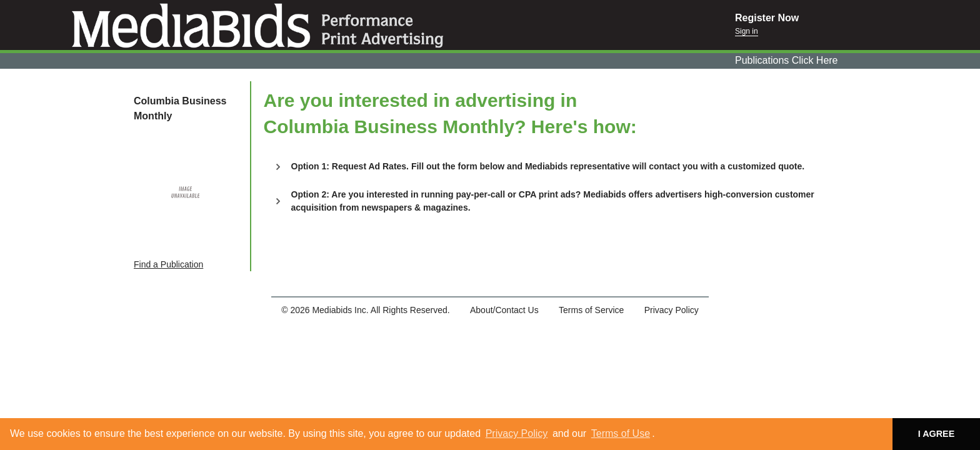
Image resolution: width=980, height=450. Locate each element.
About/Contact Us (504, 310)
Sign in (747, 31)
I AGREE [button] (937, 434)
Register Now (767, 18)
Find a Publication (168, 264)
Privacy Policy (517, 433)
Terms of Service (591, 310)
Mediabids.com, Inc (367, 25)
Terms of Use (621, 433)
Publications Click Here (787, 60)
